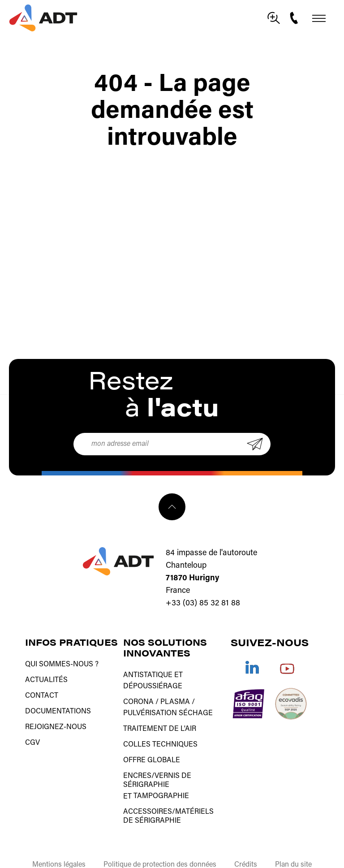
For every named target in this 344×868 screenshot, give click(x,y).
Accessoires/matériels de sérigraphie (168, 795)
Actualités (46, 677)
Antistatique (148, 674)
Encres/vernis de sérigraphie (157, 764)
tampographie (161, 777)
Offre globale (152, 746)
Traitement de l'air (160, 719)
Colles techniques (160, 732)
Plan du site (293, 842)
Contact (42, 690)
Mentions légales (59, 842)
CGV (32, 730)
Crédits (246, 842)
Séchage (196, 705)
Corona (138, 696)
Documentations (58, 704)
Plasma (175, 696)
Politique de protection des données (160, 842)
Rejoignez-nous (56, 717)
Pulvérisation (150, 705)
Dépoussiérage (153, 683)
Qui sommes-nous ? (62, 663)
